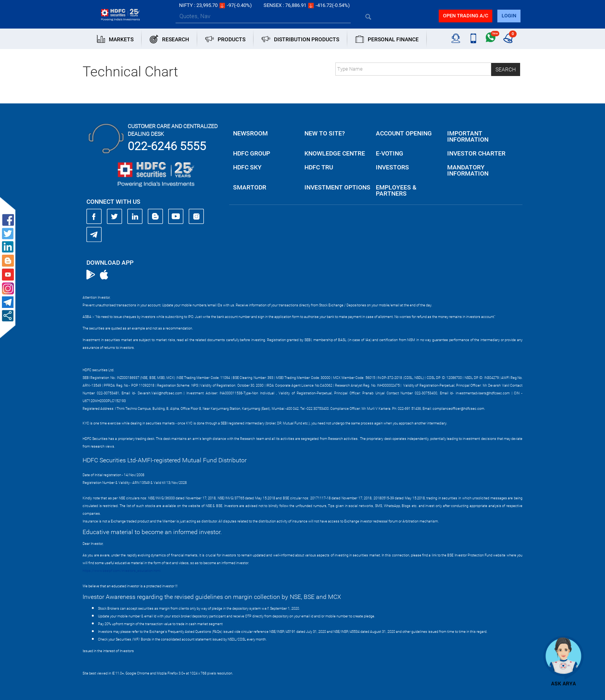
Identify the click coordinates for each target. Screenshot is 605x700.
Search (506, 69)
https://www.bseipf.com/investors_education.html (122, 571)
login (509, 16)
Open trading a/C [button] (466, 16)
